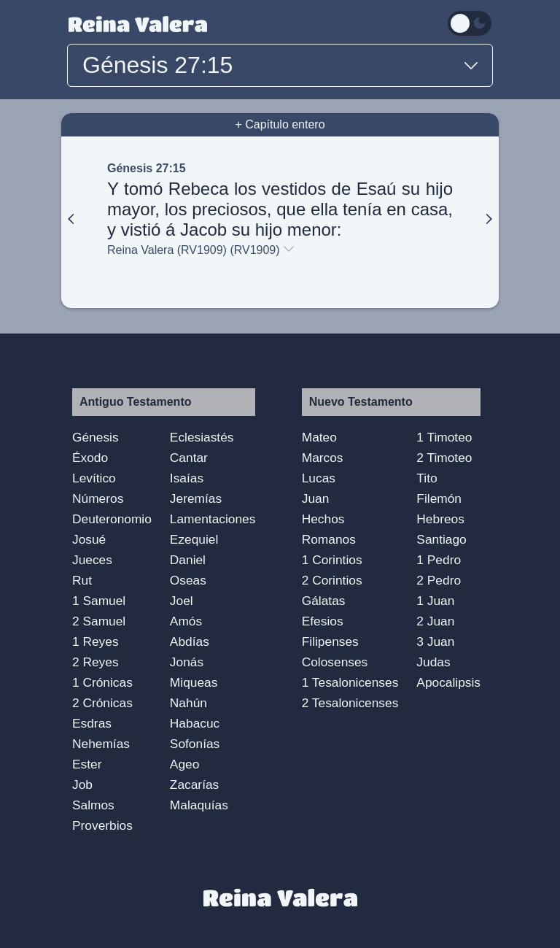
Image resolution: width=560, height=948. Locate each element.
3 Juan (435, 641)
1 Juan (435, 601)
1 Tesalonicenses (350, 682)
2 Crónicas (102, 703)
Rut (82, 580)
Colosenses (335, 662)
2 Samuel (99, 621)
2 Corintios (332, 580)
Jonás (187, 662)
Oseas (188, 580)
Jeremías (196, 498)
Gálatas (324, 601)
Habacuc (195, 723)
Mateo (319, 437)
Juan (316, 498)
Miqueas (194, 682)
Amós (186, 621)
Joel (182, 601)
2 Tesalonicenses (350, 703)
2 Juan (435, 621)
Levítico (94, 478)
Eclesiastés (202, 437)
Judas (433, 662)
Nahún (188, 703)
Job (82, 785)
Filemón (439, 498)
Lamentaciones (213, 519)
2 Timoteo (444, 458)
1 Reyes (96, 641)
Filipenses (330, 641)
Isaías (187, 478)
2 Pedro (439, 580)
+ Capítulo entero (280, 124)
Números (98, 498)
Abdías (190, 641)
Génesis (96, 437)
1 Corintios (332, 560)
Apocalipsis (448, 682)
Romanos (329, 539)
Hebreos (440, 519)
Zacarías (194, 785)
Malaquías (199, 805)
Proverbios (102, 825)
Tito (427, 478)
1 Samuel (99, 601)
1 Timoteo (444, 437)
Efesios (323, 621)
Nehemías (101, 744)
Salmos (93, 805)
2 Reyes (96, 662)
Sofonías (195, 744)
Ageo (184, 764)
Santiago (441, 539)
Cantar (189, 458)
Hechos (323, 519)
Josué (89, 539)
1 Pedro (439, 560)
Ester (87, 764)
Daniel (188, 560)
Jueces (92, 560)
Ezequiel (194, 539)
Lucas (319, 478)
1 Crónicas (102, 682)
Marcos (323, 458)
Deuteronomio (112, 519)
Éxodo (90, 458)
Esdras (92, 723)
